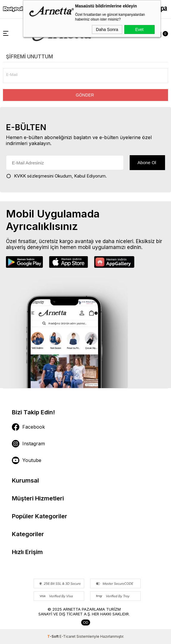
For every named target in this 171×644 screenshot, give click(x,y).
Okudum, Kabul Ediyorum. (56, 176)
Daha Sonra (107, 29)
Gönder (85, 95)
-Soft (53, 636)
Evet (139, 29)
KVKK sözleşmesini (34, 176)
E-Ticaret (68, 636)
